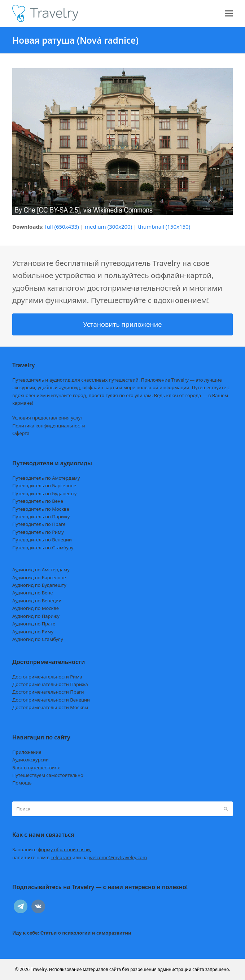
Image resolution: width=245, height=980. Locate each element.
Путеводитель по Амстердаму (46, 478)
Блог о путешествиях (36, 768)
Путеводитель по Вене (38, 501)
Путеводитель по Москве (41, 509)
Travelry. (39, 969)
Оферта (21, 433)
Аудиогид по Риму (33, 632)
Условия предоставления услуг (47, 418)
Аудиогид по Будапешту (39, 585)
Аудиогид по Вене (32, 593)
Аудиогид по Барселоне (39, 577)
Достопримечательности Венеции (51, 700)
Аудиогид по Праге (34, 624)
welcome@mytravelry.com (118, 857)
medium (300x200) (108, 227)
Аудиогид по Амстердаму (41, 570)
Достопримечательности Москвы (50, 707)
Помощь (22, 783)
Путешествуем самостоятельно (48, 775)
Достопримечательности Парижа (50, 684)
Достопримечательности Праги (48, 692)
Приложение (27, 752)
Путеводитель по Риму (38, 532)
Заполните (52, 849)
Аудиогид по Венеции (37, 601)
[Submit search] (226, 809)
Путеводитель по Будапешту (45, 493)
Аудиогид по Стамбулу (38, 639)
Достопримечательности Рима (47, 677)
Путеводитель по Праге (39, 524)
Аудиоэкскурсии (30, 760)
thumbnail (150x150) (164, 227)
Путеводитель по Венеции (42, 540)
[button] (229, 14)
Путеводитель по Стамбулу (43, 548)
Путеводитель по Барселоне (44, 485)
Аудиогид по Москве (36, 608)
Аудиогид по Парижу (36, 616)
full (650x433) (62, 227)
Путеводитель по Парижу (41, 517)
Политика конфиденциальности (49, 426)
